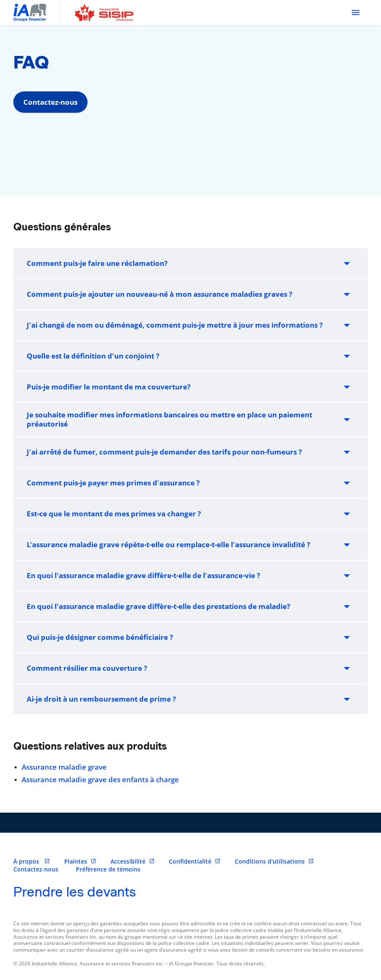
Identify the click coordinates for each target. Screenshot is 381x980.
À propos (32, 861)
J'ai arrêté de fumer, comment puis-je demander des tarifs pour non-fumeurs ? (190, 452)
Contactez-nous (50, 102)
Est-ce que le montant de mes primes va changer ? (190, 514)
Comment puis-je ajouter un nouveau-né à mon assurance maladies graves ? (190, 294)
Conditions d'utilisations (274, 861)
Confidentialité (195, 861)
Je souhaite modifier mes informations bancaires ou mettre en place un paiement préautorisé (190, 419)
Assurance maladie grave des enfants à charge (100, 779)
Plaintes (80, 861)
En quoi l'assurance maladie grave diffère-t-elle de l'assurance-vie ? (190, 576)
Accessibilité (133, 861)
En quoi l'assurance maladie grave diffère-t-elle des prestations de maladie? (190, 606)
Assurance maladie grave (64, 767)
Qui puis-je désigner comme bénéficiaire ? (190, 637)
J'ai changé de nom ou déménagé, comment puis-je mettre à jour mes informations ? (190, 325)
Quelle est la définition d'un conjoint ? (190, 356)
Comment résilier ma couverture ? (190, 668)
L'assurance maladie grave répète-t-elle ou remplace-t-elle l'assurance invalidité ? (190, 545)
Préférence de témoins (108, 869)
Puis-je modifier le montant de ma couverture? (190, 387)
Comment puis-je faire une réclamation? (190, 263)
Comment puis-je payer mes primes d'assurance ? (190, 483)
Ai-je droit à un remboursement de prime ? (190, 699)
